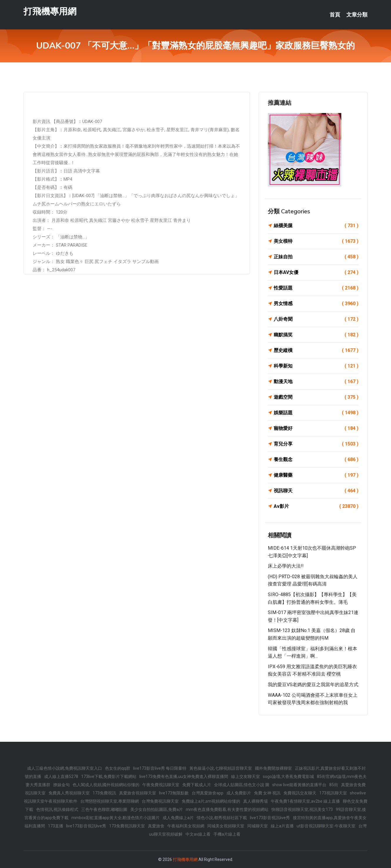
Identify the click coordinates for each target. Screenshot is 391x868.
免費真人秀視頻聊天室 (69, 793)
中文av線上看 (198, 834)
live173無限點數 (174, 793)
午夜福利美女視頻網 (186, 826)
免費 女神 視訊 (267, 793)
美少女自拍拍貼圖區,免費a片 (157, 809)
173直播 (56, 826)
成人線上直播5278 (61, 776)
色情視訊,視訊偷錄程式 (57, 809)
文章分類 (357, 15)
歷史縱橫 (316, 350)
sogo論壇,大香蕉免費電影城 (288, 776)
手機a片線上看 (227, 834)
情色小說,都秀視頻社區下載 (222, 818)
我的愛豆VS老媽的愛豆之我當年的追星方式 (313, 685)
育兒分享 (316, 444)
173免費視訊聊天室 (127, 826)
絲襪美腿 (316, 226)
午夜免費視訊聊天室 (161, 785)
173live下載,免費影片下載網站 (109, 776)
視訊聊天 (316, 491)
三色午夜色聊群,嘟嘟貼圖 (104, 809)
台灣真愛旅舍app (208, 793)
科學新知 (316, 366)
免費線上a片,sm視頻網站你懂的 (211, 801)
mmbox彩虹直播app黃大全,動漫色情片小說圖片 (116, 818)
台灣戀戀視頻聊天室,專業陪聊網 (110, 801)
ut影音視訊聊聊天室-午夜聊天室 (326, 826)
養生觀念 (316, 460)
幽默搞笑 (316, 335)
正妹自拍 (316, 257)
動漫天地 (316, 382)
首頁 (335, 15)
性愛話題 (316, 288)
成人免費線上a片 (178, 818)
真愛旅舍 (156, 826)
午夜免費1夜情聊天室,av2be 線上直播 (305, 801)
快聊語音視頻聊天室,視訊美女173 (302, 809)
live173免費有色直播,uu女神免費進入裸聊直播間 (184, 776)
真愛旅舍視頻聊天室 (138, 793)
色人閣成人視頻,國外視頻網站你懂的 (106, 785)
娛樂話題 (316, 413)
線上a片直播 (282, 826)
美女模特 (316, 241)
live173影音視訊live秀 (270, 818)
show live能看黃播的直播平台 (299, 785)
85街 (334, 785)
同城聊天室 (258, 826)
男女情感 (316, 304)
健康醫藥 (316, 475)
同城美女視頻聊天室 (226, 826)
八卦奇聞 (316, 319)
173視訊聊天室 (333, 793)
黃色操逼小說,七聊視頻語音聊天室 (221, 768)
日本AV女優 (316, 272)
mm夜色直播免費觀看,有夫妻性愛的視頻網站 (227, 809)
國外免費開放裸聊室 (273, 768)
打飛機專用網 (50, 11)
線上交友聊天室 (245, 776)
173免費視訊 (104, 793)
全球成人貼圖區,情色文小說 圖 (242, 785)
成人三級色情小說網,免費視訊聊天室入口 (65, 768)
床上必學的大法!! (286, 566)
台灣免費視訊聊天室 (160, 801)
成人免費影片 (239, 793)
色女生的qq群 (118, 768)
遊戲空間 (316, 397)
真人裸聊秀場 (255, 801)
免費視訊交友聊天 (300, 793)
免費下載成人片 (197, 785)
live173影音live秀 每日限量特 (160, 768)
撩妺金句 (61, 785)
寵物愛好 (316, 428)
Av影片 (316, 506)
